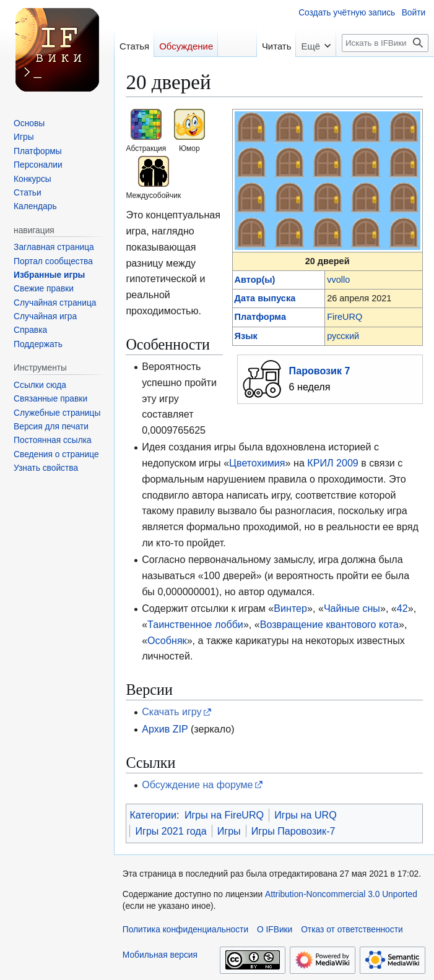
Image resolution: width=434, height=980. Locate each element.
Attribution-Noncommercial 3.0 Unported (341, 894)
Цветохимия (257, 463)
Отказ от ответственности (352, 930)
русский (343, 336)
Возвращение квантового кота (329, 624)
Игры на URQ (306, 815)
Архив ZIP (165, 729)
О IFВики (275, 930)
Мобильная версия (160, 955)
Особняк (167, 640)
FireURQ (345, 317)
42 (402, 608)
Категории (153, 815)
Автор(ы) (255, 280)
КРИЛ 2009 (333, 463)
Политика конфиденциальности (185, 930)
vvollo (338, 280)
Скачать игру (172, 711)
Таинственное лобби (195, 624)
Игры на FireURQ (224, 815)
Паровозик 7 (320, 371)
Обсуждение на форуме (197, 784)
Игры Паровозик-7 (293, 831)
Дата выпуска (265, 298)
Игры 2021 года (171, 831)
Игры (229, 831)
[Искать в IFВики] (385, 43)
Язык (246, 336)
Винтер (290, 608)
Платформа (260, 317)
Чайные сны (352, 608)
